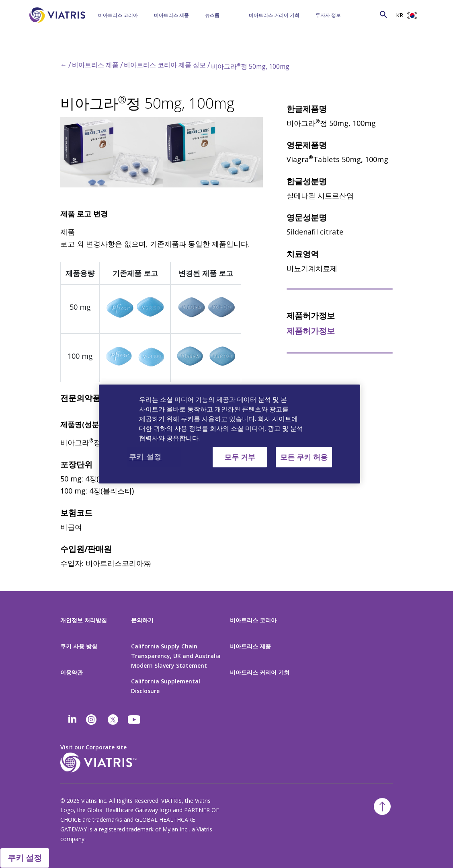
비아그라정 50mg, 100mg (250, 66)
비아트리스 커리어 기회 (274, 15)
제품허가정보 (311, 331)
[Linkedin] (72, 720)
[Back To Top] (382, 806)
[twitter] (113, 720)
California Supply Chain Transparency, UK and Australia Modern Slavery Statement (176, 656)
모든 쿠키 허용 (304, 457)
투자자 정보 (328, 15)
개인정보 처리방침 (84, 620)
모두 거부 (240, 457)
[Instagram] (91, 720)
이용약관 (72, 672)
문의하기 (142, 620)
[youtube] (135, 720)
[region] (230, 434)
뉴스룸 (212, 15)
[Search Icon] (383, 14)
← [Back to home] (64, 65)
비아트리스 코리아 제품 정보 (165, 65)
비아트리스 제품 (171, 15)
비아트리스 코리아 (118, 15)
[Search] (369, 14)
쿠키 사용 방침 (79, 646)
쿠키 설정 (25, 858)
